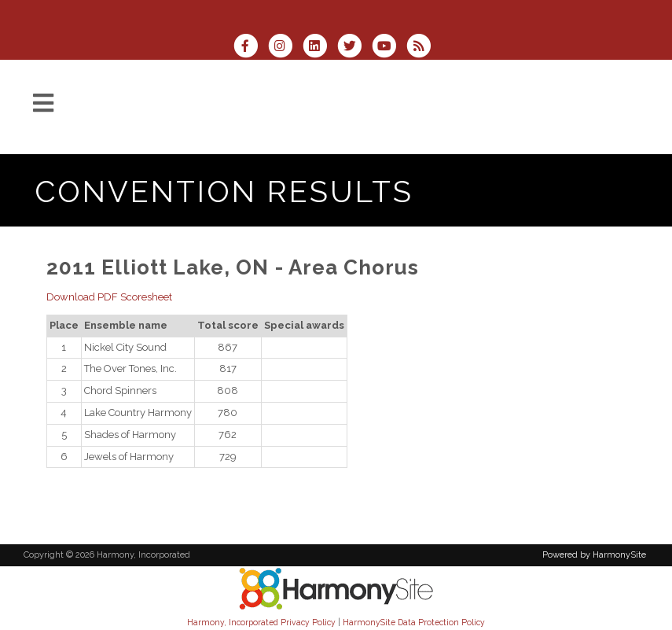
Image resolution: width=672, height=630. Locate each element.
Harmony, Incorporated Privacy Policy (261, 622)
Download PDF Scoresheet (109, 297)
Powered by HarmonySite (594, 555)
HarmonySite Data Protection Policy (414, 622)
